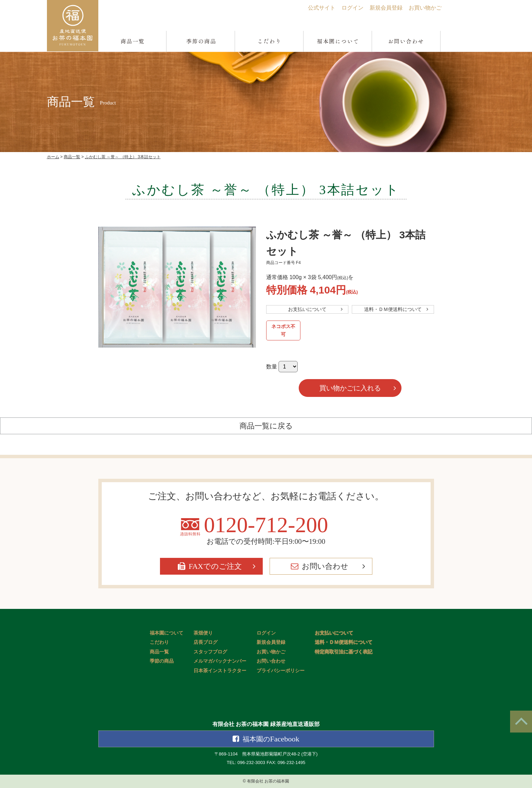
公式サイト (322, 8)
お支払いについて (307, 309)
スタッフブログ (210, 652)
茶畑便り (203, 633)
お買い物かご (425, 8)
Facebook (271, 739)
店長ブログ (206, 642)
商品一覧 (159, 652)
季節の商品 (162, 661)
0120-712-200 (266, 525)
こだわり (159, 642)
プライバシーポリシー (281, 671)
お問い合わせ (325, 566)
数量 (272, 367)
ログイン (352, 8)
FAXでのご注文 (215, 566)
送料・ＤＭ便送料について (393, 309)
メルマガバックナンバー (220, 661)
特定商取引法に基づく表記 (344, 652)
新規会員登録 (386, 8)
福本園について (166, 633)
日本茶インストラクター (220, 671)
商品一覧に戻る (266, 426)
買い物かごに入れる (350, 388)
